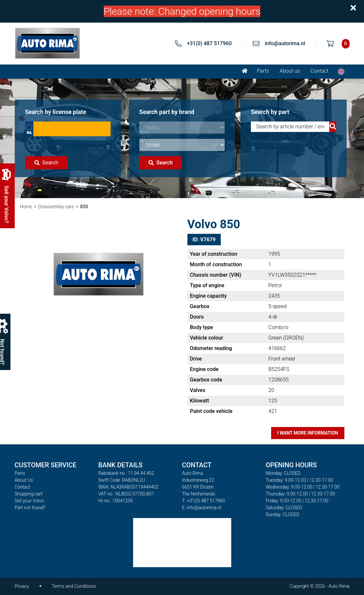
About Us (24, 480)
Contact (319, 71)
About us (290, 71)
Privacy (22, 586)
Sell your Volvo (29, 501)
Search (46, 163)
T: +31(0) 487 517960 (204, 501)
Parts (263, 71)
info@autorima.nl (285, 43)
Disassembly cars (56, 207)
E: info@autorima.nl (202, 508)
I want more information (307, 433)
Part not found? (30, 508)
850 (84, 207)
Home (26, 207)
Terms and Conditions (74, 586)
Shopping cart (29, 494)
